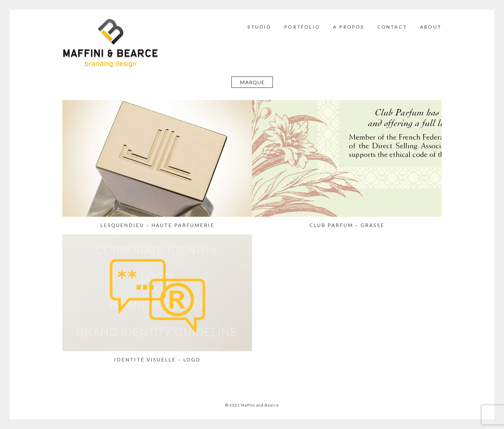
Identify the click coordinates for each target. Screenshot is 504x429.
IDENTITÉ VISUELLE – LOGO (157, 360)
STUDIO (259, 27)
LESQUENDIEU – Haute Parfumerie (157, 225)
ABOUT (431, 27)
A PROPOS (349, 27)
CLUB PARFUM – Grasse (347, 225)
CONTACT (392, 27)
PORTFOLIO (302, 27)
